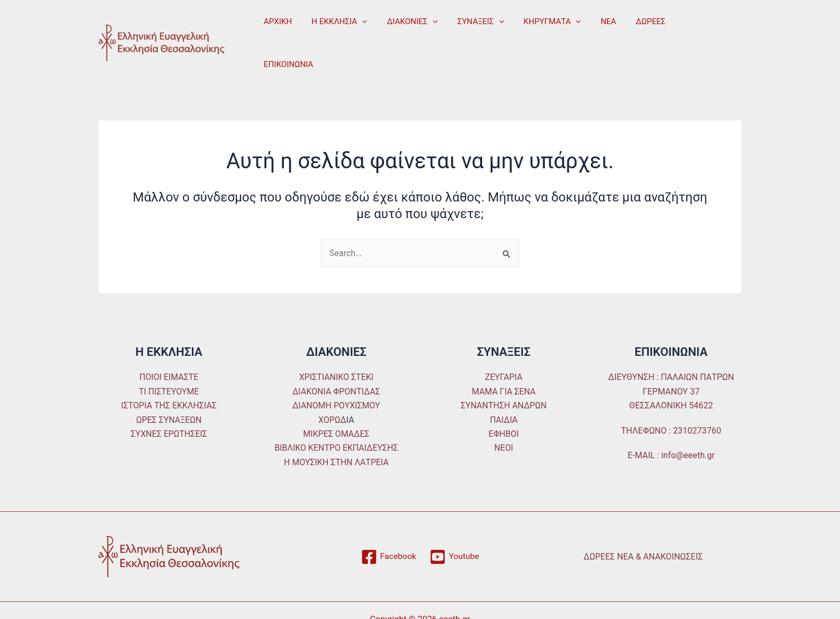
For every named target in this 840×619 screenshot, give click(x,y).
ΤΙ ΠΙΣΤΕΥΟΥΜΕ (169, 360)
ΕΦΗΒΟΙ (504, 402)
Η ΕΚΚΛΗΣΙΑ (334, 27)
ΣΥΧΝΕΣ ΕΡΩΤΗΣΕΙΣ (169, 402)
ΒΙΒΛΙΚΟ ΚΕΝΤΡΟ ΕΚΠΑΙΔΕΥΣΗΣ (336, 417)
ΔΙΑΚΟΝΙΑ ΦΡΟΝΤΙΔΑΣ (336, 360)
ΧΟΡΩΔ (332, 388)
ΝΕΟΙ (504, 417)
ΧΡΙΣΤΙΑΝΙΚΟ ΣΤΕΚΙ (336, 346)
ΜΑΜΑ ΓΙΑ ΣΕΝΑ (504, 360)
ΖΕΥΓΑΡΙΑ (504, 346)
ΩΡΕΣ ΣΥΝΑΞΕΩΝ (169, 388)
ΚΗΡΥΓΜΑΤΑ (536, 27)
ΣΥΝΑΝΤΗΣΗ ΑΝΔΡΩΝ (504, 374)
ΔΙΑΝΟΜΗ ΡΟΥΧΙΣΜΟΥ (336, 374)
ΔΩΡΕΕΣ (628, 27)
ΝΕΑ (589, 27)
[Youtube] (455, 526)
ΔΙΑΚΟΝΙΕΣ (404, 27)
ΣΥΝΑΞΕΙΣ (468, 27)
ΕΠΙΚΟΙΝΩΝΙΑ (683, 27)
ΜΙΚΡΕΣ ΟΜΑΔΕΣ (336, 402)
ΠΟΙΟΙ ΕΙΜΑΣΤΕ (169, 346)
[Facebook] (388, 526)
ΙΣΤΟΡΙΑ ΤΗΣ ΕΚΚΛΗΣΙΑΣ (169, 374)
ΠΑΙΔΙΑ (504, 388)
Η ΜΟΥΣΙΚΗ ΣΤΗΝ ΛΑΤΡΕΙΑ (336, 431)
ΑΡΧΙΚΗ (276, 27)
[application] (357, 27)
